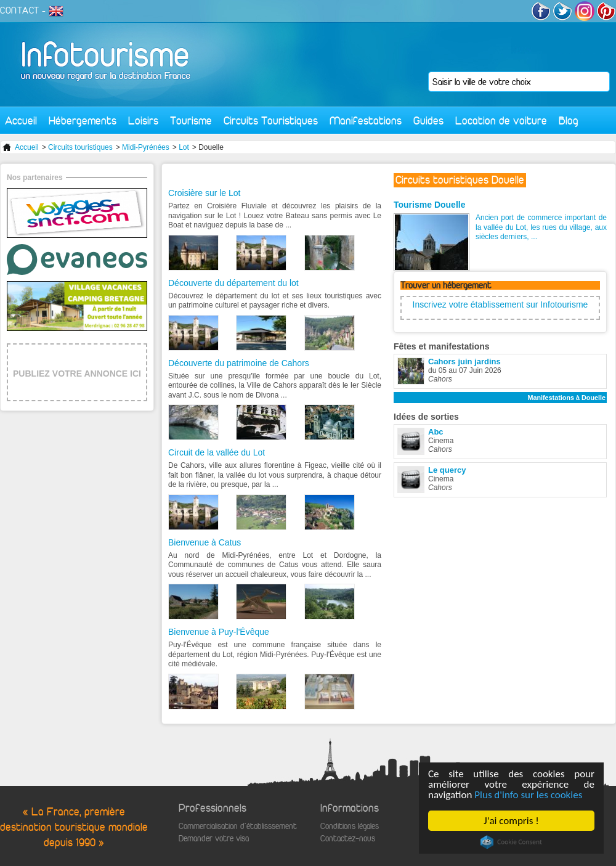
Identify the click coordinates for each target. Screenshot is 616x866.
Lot (184, 147)
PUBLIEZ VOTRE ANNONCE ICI (77, 374)
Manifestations (366, 121)
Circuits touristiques (80, 147)
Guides (428, 121)
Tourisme (191, 121)
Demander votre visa (214, 839)
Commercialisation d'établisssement (238, 826)
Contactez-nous (348, 839)
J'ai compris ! (512, 821)
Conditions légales (350, 826)
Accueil (21, 121)
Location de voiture (501, 121)
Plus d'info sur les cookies (529, 795)
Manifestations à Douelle (566, 398)
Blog (569, 121)
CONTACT (20, 10)
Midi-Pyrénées (146, 147)
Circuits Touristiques (271, 121)
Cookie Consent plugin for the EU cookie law (511, 842)
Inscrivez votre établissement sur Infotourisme (500, 304)
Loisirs (143, 121)
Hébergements (83, 121)
